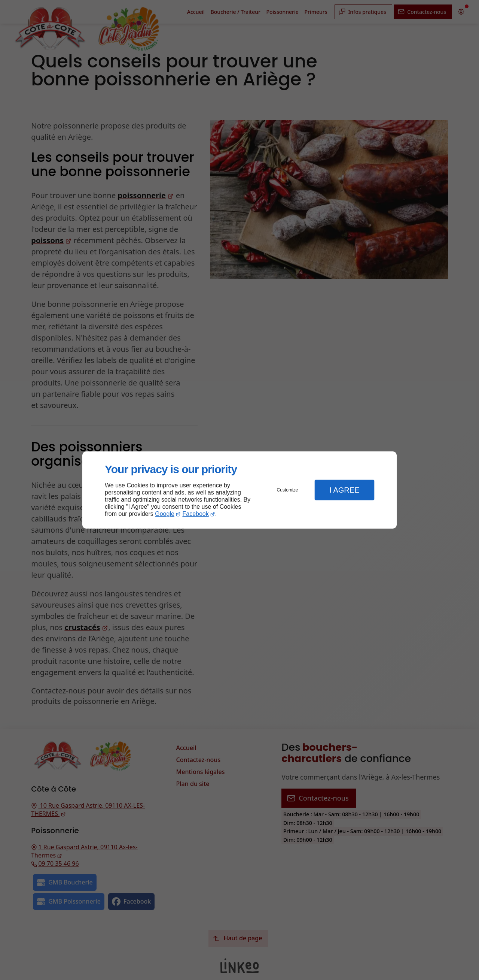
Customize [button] (288, 490)
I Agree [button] (344, 490)
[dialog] (239, 490)
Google (165, 514)
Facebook (196, 514)
